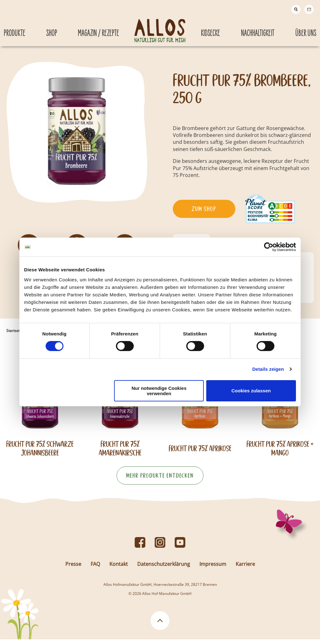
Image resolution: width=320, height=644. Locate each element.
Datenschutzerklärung (164, 569)
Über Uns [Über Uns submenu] (306, 28)
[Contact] (309, 9)
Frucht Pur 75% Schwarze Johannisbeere (40, 453)
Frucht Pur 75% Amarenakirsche (120, 453)
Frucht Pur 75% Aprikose (200, 453)
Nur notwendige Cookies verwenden (159, 391)
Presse (73, 569)
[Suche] (296, 9)
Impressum (213, 569)
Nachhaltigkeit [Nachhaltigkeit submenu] (258, 28)
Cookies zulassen (251, 391)
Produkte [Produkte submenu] (15, 28)
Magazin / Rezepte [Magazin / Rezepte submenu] (98, 28)
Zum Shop (204, 214)
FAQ (95, 569)
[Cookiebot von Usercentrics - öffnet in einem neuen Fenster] (269, 247)
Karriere (245, 569)
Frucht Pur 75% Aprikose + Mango (280, 453)
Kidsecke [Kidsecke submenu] (210, 28)
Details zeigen (268, 369)
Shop (52, 28)
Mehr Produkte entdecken (160, 480)
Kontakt (119, 569)
